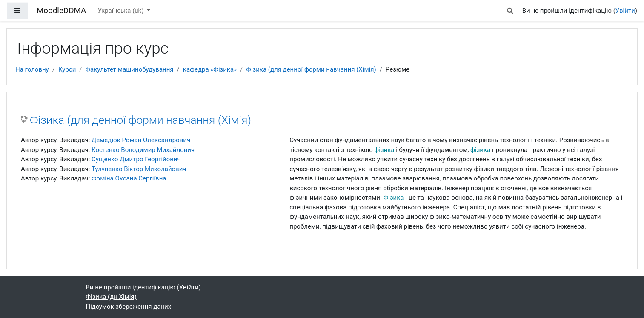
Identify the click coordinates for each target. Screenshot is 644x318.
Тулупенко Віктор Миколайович (139, 169)
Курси (67, 69)
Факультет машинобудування (130, 69)
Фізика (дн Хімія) (111, 297)
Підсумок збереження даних (129, 307)
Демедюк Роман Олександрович (141, 140)
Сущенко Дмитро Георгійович (136, 159)
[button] (510, 11)
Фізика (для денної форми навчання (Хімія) (311, 69)
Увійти (625, 11)
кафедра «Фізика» (210, 69)
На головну (32, 69)
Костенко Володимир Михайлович (143, 150)
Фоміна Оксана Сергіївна (129, 178)
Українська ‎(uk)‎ (121, 11)
